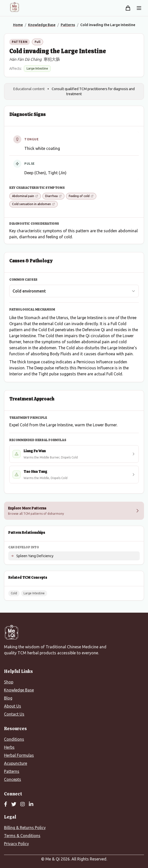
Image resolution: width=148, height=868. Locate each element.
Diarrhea (53, 196)
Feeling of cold (81, 196)
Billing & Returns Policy (25, 828)
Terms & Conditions (22, 836)
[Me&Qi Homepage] (15, 7)
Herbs (9, 747)
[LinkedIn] (31, 804)
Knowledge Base (19, 690)
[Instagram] (23, 804)
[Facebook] (6, 804)
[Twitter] (14, 804)
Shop (9, 682)
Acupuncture (16, 763)
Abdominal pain (25, 196)
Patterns (12, 771)
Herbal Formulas (19, 755)
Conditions (14, 739)
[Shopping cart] (128, 8)
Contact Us (14, 714)
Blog (8, 698)
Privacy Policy (16, 844)
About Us (13, 706)
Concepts (13, 779)
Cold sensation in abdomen (33, 204)
